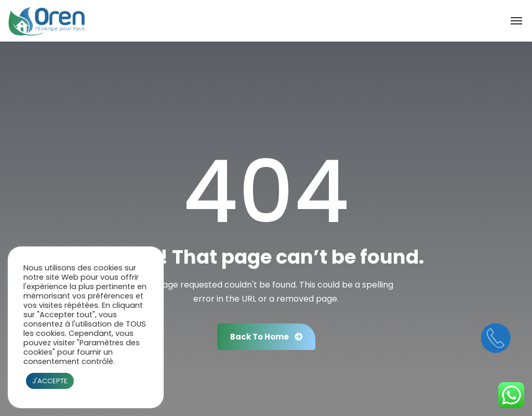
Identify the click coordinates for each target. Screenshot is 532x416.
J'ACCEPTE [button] (50, 381)
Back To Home (266, 337)
